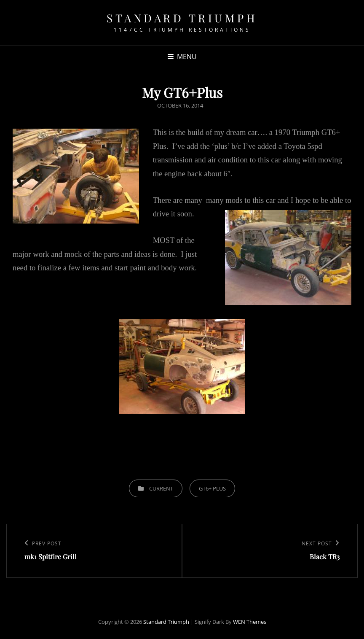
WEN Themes (250, 622)
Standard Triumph (182, 18)
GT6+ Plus (212, 488)
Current (161, 488)
